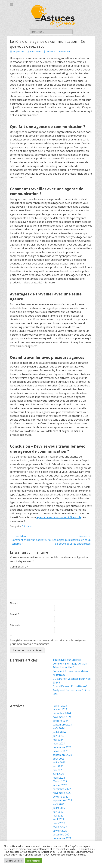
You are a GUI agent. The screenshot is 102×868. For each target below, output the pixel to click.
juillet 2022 (59, 808)
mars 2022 (59, 823)
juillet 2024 (59, 732)
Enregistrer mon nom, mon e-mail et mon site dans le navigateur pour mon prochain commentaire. (48, 642)
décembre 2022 (62, 789)
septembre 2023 (62, 755)
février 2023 (60, 781)
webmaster (36, 51)
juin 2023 (58, 766)
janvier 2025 (60, 709)
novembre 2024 (62, 717)
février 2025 (60, 706)
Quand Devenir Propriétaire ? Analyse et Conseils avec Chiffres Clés (72, 690)
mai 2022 (58, 816)
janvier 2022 (60, 831)
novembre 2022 (62, 793)
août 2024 (59, 728)
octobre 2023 (60, 751)
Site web (15, 625)
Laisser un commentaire (58, 51)
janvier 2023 (60, 785)
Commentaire (19, 567)
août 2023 (59, 759)
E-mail (15, 614)
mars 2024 (59, 744)
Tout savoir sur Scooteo (67, 660)
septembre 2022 (62, 800)
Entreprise (27, 526)
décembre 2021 (62, 835)
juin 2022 (58, 812)
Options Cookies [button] (14, 861)
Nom (14, 603)
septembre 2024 (62, 725)
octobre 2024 (60, 721)
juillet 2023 (59, 762)
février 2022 (60, 827)
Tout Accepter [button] (34, 861)
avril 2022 (58, 819)
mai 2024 (58, 740)
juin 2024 (58, 736)
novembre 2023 (62, 747)
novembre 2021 (62, 838)
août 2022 (59, 804)
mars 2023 (59, 778)
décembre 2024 (62, 713)
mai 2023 (58, 770)
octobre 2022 (60, 797)
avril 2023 (58, 774)
